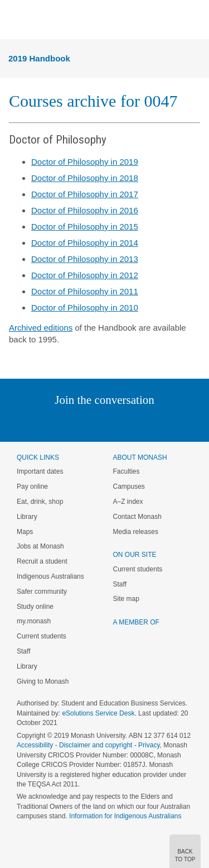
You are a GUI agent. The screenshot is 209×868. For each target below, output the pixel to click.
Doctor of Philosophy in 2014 (85, 243)
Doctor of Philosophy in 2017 (85, 194)
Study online (35, 607)
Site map (126, 599)
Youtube (158, 423)
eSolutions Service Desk (98, 713)
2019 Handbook (39, 58)
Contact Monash (137, 517)
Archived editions (41, 328)
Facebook (93, 423)
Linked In (48, 423)
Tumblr (136, 423)
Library (27, 517)
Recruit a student (42, 561)
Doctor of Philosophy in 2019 (85, 162)
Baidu (182, 423)
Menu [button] (14, 20)
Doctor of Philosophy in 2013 (85, 259)
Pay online (32, 487)
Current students (42, 636)
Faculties (127, 471)
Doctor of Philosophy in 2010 (85, 307)
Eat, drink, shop (40, 502)
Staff (23, 651)
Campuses (129, 487)
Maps (25, 532)
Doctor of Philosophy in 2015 (85, 226)
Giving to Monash (43, 681)
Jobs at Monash (40, 546)
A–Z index (128, 502)
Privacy (149, 745)
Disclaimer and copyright (96, 745)
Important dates (40, 471)
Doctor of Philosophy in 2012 (85, 275)
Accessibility (35, 745)
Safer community (42, 592)
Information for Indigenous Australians (125, 816)
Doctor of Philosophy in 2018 (85, 178)
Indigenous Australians (50, 576)
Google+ (113, 423)
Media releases (136, 532)
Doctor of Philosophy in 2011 (85, 291)
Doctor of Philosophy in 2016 (85, 210)
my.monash (34, 621)
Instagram (26, 423)
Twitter (72, 423)
